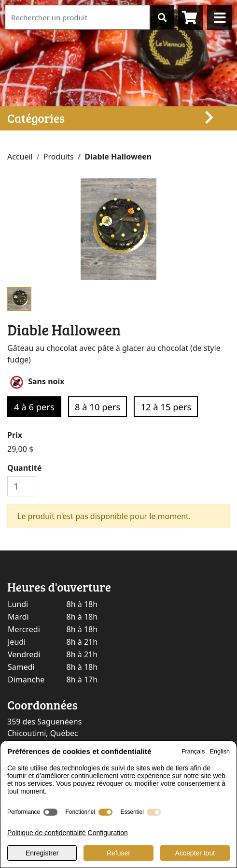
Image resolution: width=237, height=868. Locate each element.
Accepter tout (195, 853)
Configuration (108, 833)
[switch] (50, 812)
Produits (59, 157)
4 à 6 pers (34, 407)
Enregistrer (42, 853)
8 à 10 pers (98, 407)
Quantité (24, 468)
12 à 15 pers (166, 407)
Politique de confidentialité (47, 833)
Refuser (118, 853)
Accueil (20, 157)
